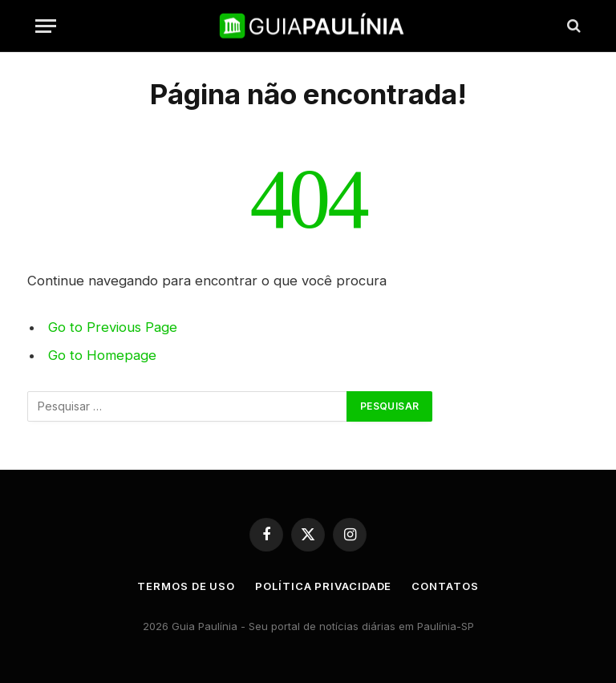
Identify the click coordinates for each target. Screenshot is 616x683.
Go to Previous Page (113, 327)
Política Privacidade (323, 586)
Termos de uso (186, 586)
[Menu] (46, 26)
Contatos (445, 586)
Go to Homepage (102, 355)
